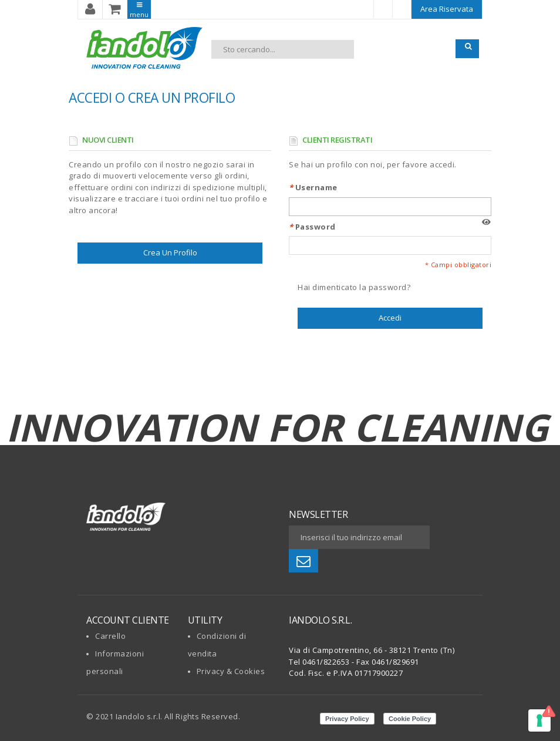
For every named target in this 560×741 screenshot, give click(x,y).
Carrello (110, 636)
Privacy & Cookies (231, 671)
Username (313, 187)
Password (312, 227)
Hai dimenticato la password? (354, 287)
